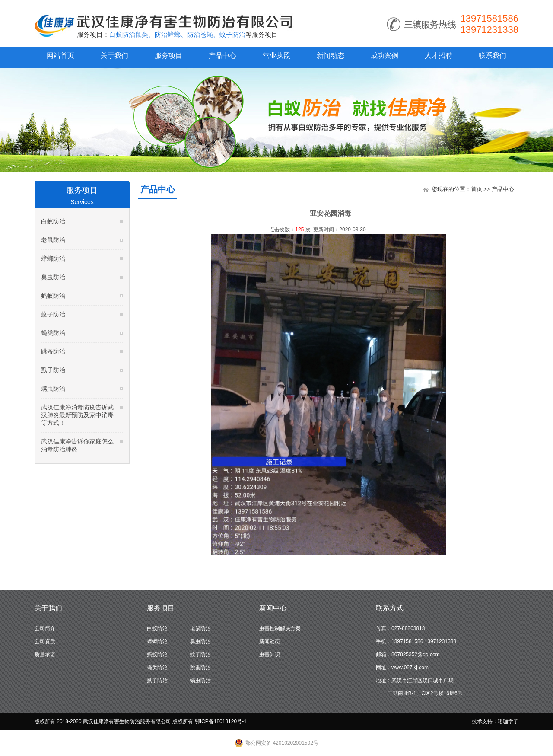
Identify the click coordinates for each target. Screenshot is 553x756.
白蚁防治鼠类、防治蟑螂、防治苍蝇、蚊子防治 (177, 35)
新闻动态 (331, 56)
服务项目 (168, 56)
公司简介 (45, 628)
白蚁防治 (53, 221)
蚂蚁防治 (53, 296)
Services (82, 202)
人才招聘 (439, 56)
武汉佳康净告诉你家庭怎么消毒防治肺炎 (77, 445)
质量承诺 (45, 654)
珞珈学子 (508, 721)
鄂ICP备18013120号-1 (221, 721)
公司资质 (45, 641)
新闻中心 (273, 608)
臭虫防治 (53, 277)
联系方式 (390, 608)
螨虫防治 (53, 389)
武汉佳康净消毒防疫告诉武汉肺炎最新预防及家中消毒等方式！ (77, 415)
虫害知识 (270, 654)
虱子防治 (53, 370)
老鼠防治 (53, 240)
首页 (477, 189)
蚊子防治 (53, 314)
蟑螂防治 (53, 258)
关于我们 (114, 56)
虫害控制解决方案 (280, 628)
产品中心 (222, 56)
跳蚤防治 (53, 351)
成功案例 (385, 56)
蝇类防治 (53, 333)
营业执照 (276, 56)
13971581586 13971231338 (489, 24)
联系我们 (493, 56)
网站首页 (60, 56)
